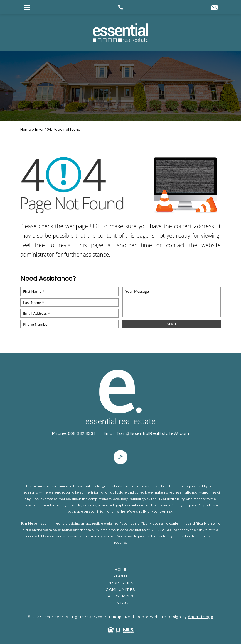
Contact (121, 603)
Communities (120, 590)
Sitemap (113, 617)
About (121, 576)
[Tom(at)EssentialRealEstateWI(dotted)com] (214, 8)
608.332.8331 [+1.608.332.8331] (82, 433)
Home (121, 570)
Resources (121, 596)
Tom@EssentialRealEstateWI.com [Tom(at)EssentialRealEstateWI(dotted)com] (153, 433)
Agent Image (201, 617)
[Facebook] (121, 457)
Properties (121, 583)
